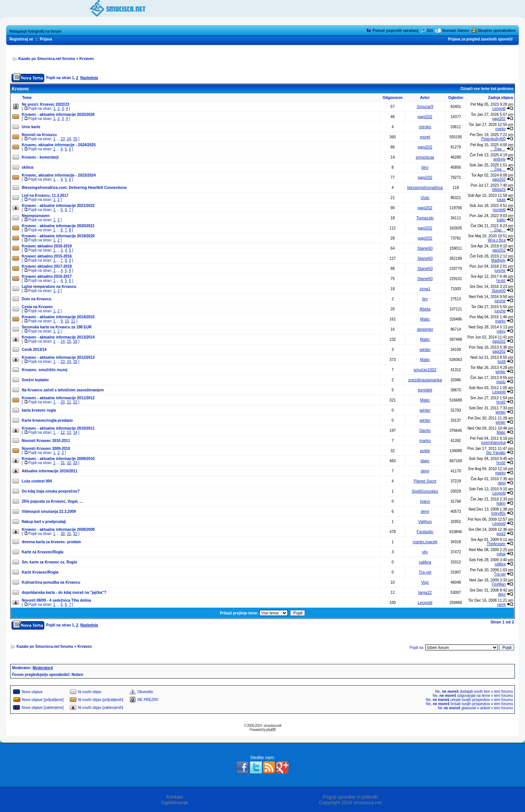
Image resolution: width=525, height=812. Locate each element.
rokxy (501, 331)
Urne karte (31, 127)
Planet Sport (425, 481)
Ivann (425, 501)
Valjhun (425, 521)
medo (501, 382)
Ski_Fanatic (496, 453)
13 (69, 432)
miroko (425, 127)
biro (425, 167)
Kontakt (175, 797)
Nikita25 (499, 190)
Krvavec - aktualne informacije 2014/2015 (58, 317)
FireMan (499, 584)
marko (500, 129)
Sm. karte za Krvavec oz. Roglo (49, 562)
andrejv (499, 159)
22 (75, 402)
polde (425, 451)
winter (425, 349)
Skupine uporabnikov (497, 31)
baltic (501, 220)
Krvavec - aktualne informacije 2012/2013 (58, 357)
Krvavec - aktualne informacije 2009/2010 (58, 459)
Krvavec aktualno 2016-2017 (47, 276)
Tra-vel (425, 572)
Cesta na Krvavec (37, 307)
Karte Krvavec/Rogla (40, 572)
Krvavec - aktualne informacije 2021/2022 (58, 206)
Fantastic (425, 532)
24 (69, 139)
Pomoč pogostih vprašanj (395, 31)
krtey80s (498, 513)
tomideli (425, 390)
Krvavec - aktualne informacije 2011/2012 (58, 398)
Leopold (499, 109)
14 (63, 341)
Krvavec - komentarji (40, 157)
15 (69, 341)
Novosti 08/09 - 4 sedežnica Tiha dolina (56, 600)
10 (67, 321)
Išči (430, 31)
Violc (425, 198)
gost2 (501, 534)
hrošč (501, 281)
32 (69, 463)
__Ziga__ (498, 149)
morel (425, 137)
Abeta (425, 309)
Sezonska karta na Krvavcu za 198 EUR (57, 327)
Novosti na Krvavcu (39, 135)
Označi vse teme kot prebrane (487, 89)
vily (425, 552)
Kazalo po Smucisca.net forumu (47, 59)
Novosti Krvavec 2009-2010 (46, 449)
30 (63, 534)
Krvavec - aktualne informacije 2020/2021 (58, 226)
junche (500, 270)
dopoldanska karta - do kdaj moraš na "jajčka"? (64, 593)
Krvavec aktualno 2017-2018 (47, 266)
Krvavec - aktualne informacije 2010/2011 (58, 428)
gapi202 (425, 117)
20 (63, 402)
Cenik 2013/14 (34, 350)
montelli (499, 210)
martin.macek (425, 542)
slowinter (425, 329)
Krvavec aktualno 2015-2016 (47, 256)
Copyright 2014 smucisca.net (350, 802)
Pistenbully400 (493, 139)
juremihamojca (493, 443)
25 (75, 139)
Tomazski (425, 218)
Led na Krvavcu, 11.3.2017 (45, 196)
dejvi (425, 471)
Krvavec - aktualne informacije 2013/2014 (58, 337)
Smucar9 (425, 106)
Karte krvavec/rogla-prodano (47, 420)
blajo (425, 461)
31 (63, 463)
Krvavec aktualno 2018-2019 (47, 246)
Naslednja (89, 78)
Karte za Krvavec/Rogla (43, 552)
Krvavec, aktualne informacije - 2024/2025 (59, 145)
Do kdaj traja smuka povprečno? (51, 491)
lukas (501, 200)
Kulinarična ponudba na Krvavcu (51, 582)
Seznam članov (456, 31)
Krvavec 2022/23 (55, 104)
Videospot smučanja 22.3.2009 (49, 512)
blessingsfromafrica (425, 187)
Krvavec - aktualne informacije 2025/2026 (58, 115)
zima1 (425, 289)
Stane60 (425, 248)
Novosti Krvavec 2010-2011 (46, 441)
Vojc (425, 582)
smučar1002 (425, 370)
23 (63, 139)
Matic (425, 319)
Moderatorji (43, 668)
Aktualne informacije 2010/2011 (49, 471)
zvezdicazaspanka (425, 380)
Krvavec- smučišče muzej (45, 370)
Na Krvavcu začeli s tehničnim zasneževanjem (63, 390)
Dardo (425, 430)
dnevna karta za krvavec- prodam (51, 542)
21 (69, 402)
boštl (502, 362)
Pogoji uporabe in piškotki (350, 797)
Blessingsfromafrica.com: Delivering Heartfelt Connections (74, 188)
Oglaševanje (175, 802)
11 (73, 321)
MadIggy (498, 260)
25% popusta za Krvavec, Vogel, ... (52, 501)
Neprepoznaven (36, 216)
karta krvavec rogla (39, 410)
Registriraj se (21, 39)
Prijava (46, 39)
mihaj (501, 554)
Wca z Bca (497, 240)
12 (63, 432)
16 (75, 341)
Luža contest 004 (37, 481)
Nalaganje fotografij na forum (35, 31)
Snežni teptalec (35, 380)
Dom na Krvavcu (37, 299)
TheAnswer (496, 544)
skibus (28, 167)
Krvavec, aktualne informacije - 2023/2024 (59, 175)
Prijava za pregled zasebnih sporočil (480, 39)
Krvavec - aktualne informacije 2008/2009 (58, 530)
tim (425, 299)
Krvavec (87, 59)
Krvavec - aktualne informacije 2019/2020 (58, 236)
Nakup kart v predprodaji (44, 522)
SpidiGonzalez (425, 491)
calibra (425, 562)
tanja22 (425, 592)
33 (75, 463)
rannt (501, 605)
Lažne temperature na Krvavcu (49, 287)
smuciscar (425, 157)
